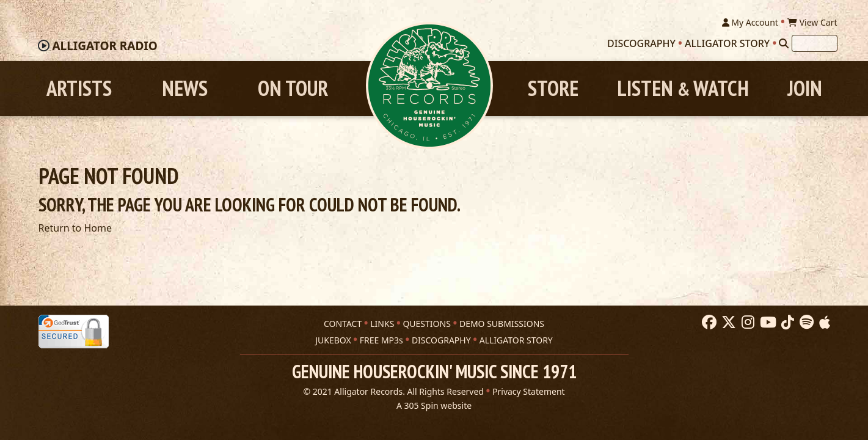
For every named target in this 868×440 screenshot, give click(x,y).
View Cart (812, 22)
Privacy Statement (529, 391)
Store (553, 88)
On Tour (293, 88)
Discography (641, 43)
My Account (750, 22)
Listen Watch (683, 88)
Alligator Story (727, 43)
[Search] (784, 43)
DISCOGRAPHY (441, 340)
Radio (104, 46)
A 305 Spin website (434, 405)
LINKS (382, 324)
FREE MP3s (381, 340)
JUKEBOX (333, 340)
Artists (79, 88)
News (185, 88)
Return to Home (75, 228)
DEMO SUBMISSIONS (502, 324)
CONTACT (343, 324)
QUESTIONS (426, 324)
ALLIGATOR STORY (516, 340)
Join (805, 88)
